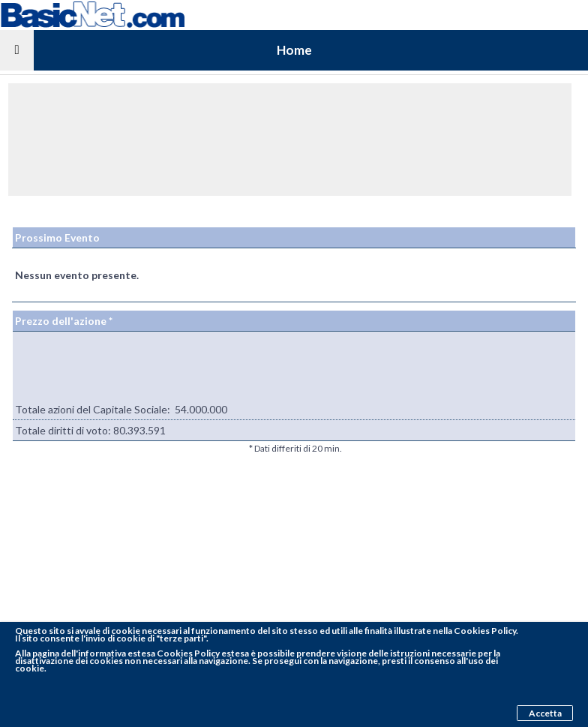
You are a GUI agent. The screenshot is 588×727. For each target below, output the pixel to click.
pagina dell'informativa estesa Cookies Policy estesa (141, 653)
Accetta (545, 713)
